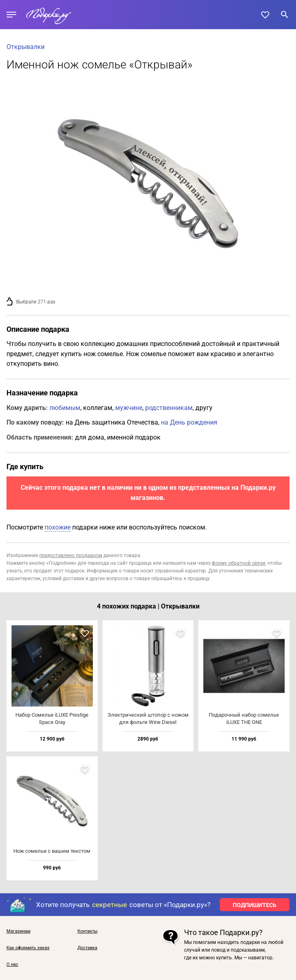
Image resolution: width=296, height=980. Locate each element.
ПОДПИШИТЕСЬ (255, 905)
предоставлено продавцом (71, 555)
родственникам (169, 408)
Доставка (87, 948)
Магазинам (18, 931)
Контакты (88, 931)
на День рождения (189, 422)
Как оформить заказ (28, 948)
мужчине (129, 408)
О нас (12, 965)
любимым (65, 408)
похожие (58, 527)
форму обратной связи (238, 563)
